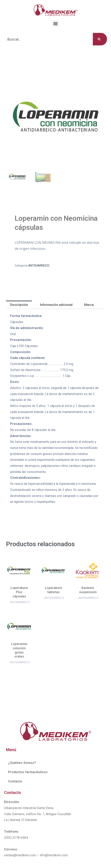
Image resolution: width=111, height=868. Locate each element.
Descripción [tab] (19, 305)
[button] (56, 24)
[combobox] (48, 39)
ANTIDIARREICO (39, 266)
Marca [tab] (89, 305)
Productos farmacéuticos (28, 772)
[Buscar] (100, 39)
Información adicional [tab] (56, 305)
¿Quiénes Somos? (22, 763)
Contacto (15, 781)
